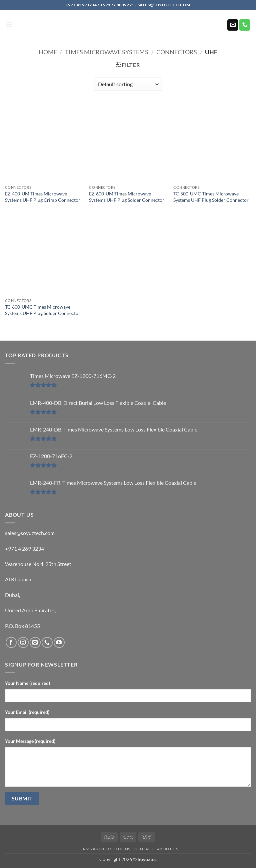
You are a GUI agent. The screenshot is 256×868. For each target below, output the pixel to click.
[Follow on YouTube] (59, 642)
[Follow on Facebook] (11, 642)
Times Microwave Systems (107, 52)
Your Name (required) (27, 683)
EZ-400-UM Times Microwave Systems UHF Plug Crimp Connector (43, 197)
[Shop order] (128, 84)
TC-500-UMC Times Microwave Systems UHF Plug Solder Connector (211, 197)
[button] (9, 25)
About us (168, 849)
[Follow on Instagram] (23, 642)
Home (48, 52)
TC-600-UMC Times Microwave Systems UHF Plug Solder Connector (43, 310)
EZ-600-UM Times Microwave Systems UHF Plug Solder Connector (127, 197)
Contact (144, 849)
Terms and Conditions (104, 849)
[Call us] (245, 25)
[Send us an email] (233, 25)
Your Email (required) (27, 712)
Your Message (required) (30, 741)
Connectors (177, 52)
